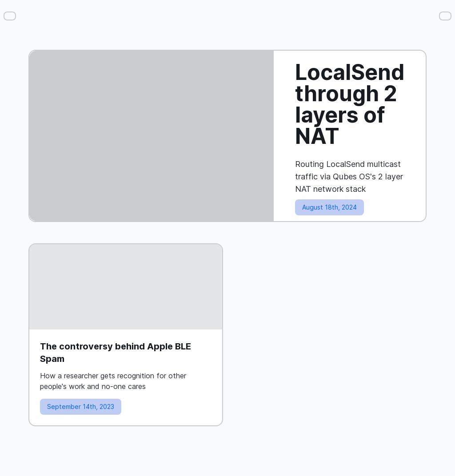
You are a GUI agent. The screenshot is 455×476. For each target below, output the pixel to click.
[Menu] (10, 16)
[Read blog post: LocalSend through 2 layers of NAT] (227, 136)
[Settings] (445, 16)
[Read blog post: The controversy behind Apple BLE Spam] (126, 335)
